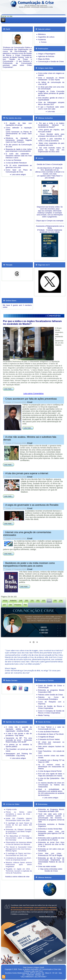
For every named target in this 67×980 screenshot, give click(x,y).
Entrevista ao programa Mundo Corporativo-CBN (51, 691)
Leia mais (51, 111)
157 (4, 605)
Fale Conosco (28, 968)
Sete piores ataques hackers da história (51, 747)
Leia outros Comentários (33, 394)
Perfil (42, 968)
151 (32, 601)
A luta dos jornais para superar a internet (27, 473)
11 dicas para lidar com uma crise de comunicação (51, 88)
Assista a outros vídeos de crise (17, 877)
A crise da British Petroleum (16, 163)
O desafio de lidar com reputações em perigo (19, 124)
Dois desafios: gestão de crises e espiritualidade (51, 99)
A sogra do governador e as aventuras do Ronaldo (32, 505)
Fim (25, 605)
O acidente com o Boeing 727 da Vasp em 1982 (51, 761)
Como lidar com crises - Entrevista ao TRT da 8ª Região (51, 854)
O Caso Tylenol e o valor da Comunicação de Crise (51, 728)
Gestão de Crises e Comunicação (50, 164)
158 (10, 605)
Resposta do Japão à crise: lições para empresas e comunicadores (19, 150)
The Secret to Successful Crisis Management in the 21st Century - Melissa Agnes (19, 849)
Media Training (44, 715)
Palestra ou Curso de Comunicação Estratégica (51, 698)
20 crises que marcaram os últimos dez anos (51, 743)
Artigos (37, 968)
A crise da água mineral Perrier (50, 771)
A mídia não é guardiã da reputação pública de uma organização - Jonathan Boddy (19, 729)
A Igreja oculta (11, 809)
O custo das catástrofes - (19, 154)
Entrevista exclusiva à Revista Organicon (51, 825)
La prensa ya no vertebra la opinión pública (19, 745)
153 (44, 601)
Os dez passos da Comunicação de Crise (19, 146)
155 (55, 601)
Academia (42, 40)
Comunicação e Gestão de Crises (51, 61)
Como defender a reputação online (19, 129)
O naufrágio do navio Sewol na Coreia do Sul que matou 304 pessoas (19, 825)
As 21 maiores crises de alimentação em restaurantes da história (51, 767)
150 (26, 601)
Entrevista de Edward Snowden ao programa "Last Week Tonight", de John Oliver (19, 831)
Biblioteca (42, 34)
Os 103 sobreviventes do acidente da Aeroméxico (51, 794)
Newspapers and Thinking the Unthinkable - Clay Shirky (19, 755)
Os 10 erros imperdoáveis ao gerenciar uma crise (19, 166)
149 (21, 601)
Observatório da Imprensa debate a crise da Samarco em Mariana (19, 843)
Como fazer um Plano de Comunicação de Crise (19, 171)
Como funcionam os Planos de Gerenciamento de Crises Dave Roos (19, 134)
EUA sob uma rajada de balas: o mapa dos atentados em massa (51, 775)
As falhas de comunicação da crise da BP (51, 83)
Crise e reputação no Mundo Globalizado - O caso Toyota (51, 79)
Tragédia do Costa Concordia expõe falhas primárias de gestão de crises (51, 93)
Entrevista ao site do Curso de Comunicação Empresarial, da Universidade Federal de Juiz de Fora (51, 861)
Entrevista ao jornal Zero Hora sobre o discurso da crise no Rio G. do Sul (51, 844)
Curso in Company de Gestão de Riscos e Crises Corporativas (51, 712)
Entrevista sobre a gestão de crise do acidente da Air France (51, 839)
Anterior (13, 601)
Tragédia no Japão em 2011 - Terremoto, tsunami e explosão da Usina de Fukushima (19, 871)
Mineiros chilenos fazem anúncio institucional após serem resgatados (19, 864)
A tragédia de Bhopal (46, 737)
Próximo (18, 605)
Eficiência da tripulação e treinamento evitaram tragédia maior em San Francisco (19, 140)
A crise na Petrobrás (13, 160)
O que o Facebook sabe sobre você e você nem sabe (51, 108)
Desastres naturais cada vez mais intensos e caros (19, 157)
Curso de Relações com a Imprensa (51, 703)
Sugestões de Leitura (46, 37)
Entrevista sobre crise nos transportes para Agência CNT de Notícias (51, 833)
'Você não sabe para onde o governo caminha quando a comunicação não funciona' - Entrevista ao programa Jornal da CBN (51, 818)
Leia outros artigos (19, 174)
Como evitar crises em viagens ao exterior (51, 74)
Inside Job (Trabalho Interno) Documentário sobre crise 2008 (19, 819)
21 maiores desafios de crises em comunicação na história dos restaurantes (51, 785)
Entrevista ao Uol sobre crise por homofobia (51, 850)
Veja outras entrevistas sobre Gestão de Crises (51, 870)
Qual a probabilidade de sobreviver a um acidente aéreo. (51, 790)
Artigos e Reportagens (47, 54)
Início (5, 601)
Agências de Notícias (46, 56)
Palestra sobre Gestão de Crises (50, 695)
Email (30, 402)
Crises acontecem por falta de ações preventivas (31, 399)
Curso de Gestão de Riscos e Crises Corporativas (51, 707)
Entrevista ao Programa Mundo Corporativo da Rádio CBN (51, 810)
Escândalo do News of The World (51, 734)
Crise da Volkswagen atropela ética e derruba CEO (51, 103)
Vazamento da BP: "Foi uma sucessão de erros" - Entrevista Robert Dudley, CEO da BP (19, 740)
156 (61, 601)
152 (38, 601)
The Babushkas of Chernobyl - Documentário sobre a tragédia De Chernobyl (19, 838)
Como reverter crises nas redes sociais (51, 757)
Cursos (44, 42)
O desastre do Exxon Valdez (49, 739)
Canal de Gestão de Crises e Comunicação (51, 687)
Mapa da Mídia (44, 59)
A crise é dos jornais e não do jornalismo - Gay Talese (19, 734)
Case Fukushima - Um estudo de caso (51, 752)
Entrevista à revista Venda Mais (50, 829)
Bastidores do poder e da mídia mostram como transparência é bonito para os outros (29, 564)
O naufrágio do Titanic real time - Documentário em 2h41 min (19, 854)
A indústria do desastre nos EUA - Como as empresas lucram (19, 859)
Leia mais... (8, 389)
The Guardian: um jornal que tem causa (19, 750)
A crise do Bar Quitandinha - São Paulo (51, 779)
